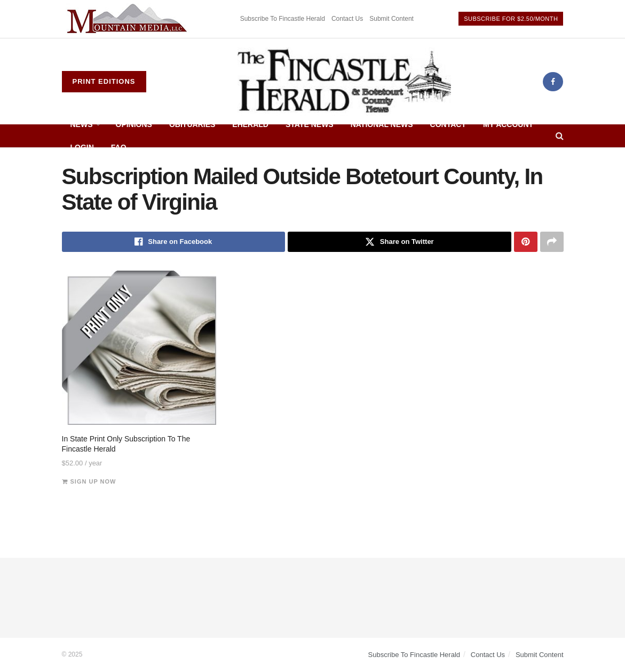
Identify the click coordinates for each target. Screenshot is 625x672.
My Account (508, 124)
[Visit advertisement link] (129, 19)
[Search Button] (560, 136)
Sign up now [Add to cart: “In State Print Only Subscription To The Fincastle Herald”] (93, 481)
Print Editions (104, 81)
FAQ (119, 147)
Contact (448, 124)
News (82, 124)
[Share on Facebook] (174, 242)
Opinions (134, 124)
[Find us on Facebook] (553, 82)
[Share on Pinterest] (526, 242)
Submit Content (391, 19)
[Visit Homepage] (344, 82)
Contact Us (347, 19)
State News (310, 124)
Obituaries (192, 124)
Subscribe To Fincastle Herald (283, 19)
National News (382, 124)
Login (82, 147)
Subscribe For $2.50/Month (511, 19)
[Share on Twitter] (399, 242)
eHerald (250, 124)
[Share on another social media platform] (552, 242)
